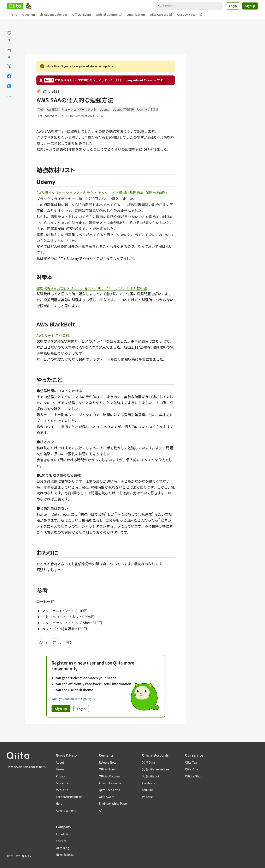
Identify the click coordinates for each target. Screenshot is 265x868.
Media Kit (62, 790)
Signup (250, 6)
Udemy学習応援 (123, 109)
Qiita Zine (192, 769)
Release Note (108, 762)
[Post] (9, 66)
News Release (65, 855)
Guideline (62, 783)
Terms (60, 769)
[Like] (9, 33)
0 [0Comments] (69, 643)
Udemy (104, 109)
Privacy (61, 776)
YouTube (148, 790)
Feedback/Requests (69, 797)
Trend (13, 14)
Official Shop (194, 776)
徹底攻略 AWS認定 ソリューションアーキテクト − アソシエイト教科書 (92, 288)
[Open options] (9, 96)
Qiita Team (192, 762)
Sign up (61, 709)
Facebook (149, 783)
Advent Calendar (54, 14)
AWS (41, 109)
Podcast (147, 797)
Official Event (82, 14)
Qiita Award (107, 797)
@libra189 (48, 91)
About (60, 762)
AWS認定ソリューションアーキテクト (72, 109)
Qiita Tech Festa (110, 790)
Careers (61, 841)
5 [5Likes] (9, 40)
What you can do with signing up (73, 699)
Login (233, 6)
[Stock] (9, 50)
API (101, 811)
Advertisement (66, 811)
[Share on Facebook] (9, 76)
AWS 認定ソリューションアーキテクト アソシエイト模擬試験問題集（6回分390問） (103, 193)
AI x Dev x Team (190, 15)
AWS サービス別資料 (53, 335)
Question (28, 14)
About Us (62, 834)
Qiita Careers (161, 15)
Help (59, 803)
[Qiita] (15, 6)
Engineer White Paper (113, 803)
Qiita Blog (63, 848)
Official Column (109, 15)
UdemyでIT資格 (148, 109)
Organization (136, 14)
